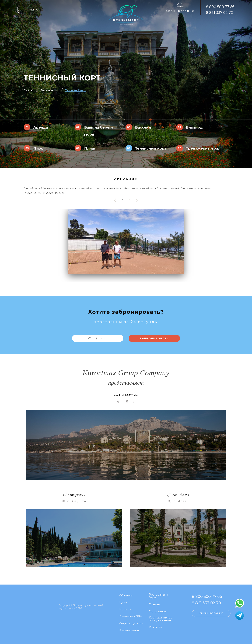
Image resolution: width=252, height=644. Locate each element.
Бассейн (143, 127)
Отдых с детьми (131, 624)
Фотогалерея (159, 612)
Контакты (156, 627)
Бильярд (194, 127)
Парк (38, 148)
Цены (123, 603)
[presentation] (115, 200)
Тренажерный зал (203, 148)
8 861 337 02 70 (220, 13)
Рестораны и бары (158, 596)
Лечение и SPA (131, 617)
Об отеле (126, 596)
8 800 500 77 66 (220, 7)
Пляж (90, 148)
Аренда (41, 127)
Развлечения (49, 90)
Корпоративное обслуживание (161, 619)
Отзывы (155, 605)
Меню (34, 10)
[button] (122, 199)
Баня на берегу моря (99, 131)
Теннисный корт (75, 90)
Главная (28, 90)
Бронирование (180, 11)
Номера (125, 610)
